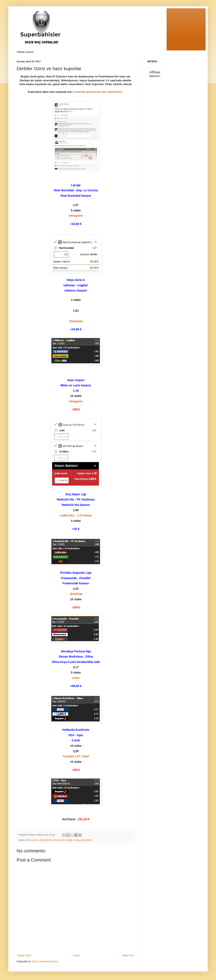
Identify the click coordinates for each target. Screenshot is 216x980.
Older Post (128, 956)
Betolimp (76, 594)
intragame (76, 216)
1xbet (76, 678)
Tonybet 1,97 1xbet (76, 756)
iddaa (69, 840)
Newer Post (24, 956)
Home (76, 956)
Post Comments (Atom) (45, 962)
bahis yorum (32, 840)
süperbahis (86, 840)
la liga (76, 840)
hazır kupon (59, 840)
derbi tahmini (46, 840)
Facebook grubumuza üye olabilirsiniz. (98, 92)
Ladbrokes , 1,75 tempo (76, 515)
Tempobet (76, 321)
